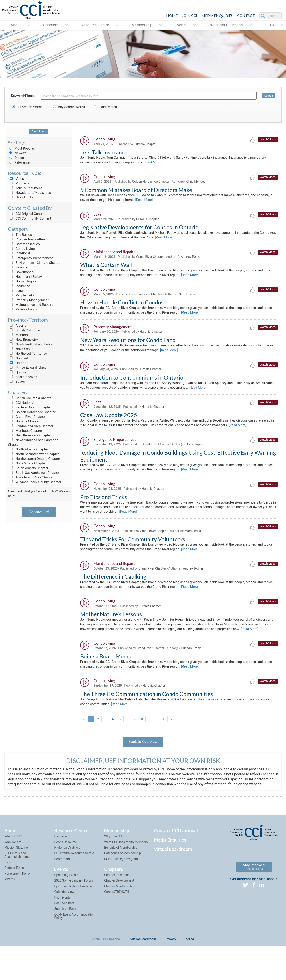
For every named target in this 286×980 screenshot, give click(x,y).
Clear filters (39, 131)
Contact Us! (39, 512)
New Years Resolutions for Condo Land (128, 346)
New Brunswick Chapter (29, 435)
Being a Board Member (108, 676)
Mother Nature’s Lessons (111, 628)
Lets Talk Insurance (104, 152)
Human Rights (22, 281)
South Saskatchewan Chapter (34, 473)
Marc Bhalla (193, 542)
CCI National (21, 403)
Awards (10, 903)
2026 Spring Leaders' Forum (74, 904)
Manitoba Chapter (25, 431)
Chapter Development (119, 904)
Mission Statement (17, 871)
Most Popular (21, 148)
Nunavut (18, 358)
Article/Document (25, 188)
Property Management (28, 300)
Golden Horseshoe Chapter (32, 412)
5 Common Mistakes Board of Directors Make (136, 191)
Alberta (17, 326)
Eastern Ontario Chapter (29, 407)
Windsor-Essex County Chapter (35, 482)
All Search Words (27, 107)
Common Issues (24, 244)
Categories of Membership (123, 877)
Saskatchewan (23, 377)
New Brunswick (23, 340)
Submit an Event (65, 932)
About (16, 25)
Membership (142, 25)
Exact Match (105, 107)
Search (268, 96)
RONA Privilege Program (121, 883)
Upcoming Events (66, 899)
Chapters (51, 25)
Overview (61, 860)
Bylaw (9, 886)
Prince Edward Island (27, 368)
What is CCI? (13, 860)
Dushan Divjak (191, 668)
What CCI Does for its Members (126, 866)
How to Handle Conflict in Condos (122, 307)
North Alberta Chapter (28, 449)
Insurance (19, 286)
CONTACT (246, 15)
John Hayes (194, 453)
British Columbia (24, 330)
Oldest (16, 158)
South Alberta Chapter (28, 468)
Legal (16, 291)
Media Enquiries (217, 15)
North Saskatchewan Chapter (33, 454)
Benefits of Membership (121, 871)
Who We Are (13, 866)
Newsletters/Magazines (29, 193)
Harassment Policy (17, 897)
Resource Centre (95, 25)
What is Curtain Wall (106, 268)
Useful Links (21, 197)
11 (164, 741)
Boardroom (62, 883)
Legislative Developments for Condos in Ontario (139, 230)
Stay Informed (254, 890)
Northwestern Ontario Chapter (34, 459)
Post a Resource (65, 866)
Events (180, 25)
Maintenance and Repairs (31, 305)
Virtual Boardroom (173, 873)
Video (16, 179)
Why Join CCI (113, 860)
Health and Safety (25, 277)
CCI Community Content (30, 218)
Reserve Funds (23, 309)
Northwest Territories (27, 354)
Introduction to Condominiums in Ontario (132, 384)
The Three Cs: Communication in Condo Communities (147, 715)
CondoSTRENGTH (117, 916)
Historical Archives (67, 871)
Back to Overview (143, 764)
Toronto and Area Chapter (31, 477)
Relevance (19, 162)
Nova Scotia (21, 349)
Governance (21, 272)
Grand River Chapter (27, 417)
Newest (17, 153)
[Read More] (176, 163)
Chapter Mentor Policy (120, 910)
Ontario (17, 363)
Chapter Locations (117, 899)
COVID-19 (19, 253)
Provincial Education (226, 25)
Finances (18, 267)
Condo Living (21, 249)
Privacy (171, 963)
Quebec (17, 372)
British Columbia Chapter (30, 398)
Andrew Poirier (191, 260)
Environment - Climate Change (34, 263)
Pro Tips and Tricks (104, 507)
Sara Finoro (187, 299)
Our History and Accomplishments (17, 879)
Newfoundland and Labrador (33, 344)
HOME (172, 15)
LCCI (269, 25)
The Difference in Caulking (113, 589)
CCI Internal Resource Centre (74, 877)
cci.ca (190, 963)
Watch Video (267, 140)
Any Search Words (68, 107)
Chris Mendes (196, 183)
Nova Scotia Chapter (27, 463)
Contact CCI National (176, 854)
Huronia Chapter (24, 421)
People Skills (21, 295)
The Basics (20, 235)
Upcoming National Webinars (74, 910)
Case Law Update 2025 (109, 423)
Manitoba (19, 335)
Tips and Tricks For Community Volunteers (133, 550)
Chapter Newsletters (27, 239)
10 (157, 741)
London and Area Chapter (31, 426)
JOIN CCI (190, 15)
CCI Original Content (27, 214)
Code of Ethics (14, 892)
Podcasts (19, 183)
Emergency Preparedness (31, 258)
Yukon (16, 382)
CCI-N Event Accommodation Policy (74, 940)
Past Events (62, 921)
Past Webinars (64, 927)
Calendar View (64, 916)
